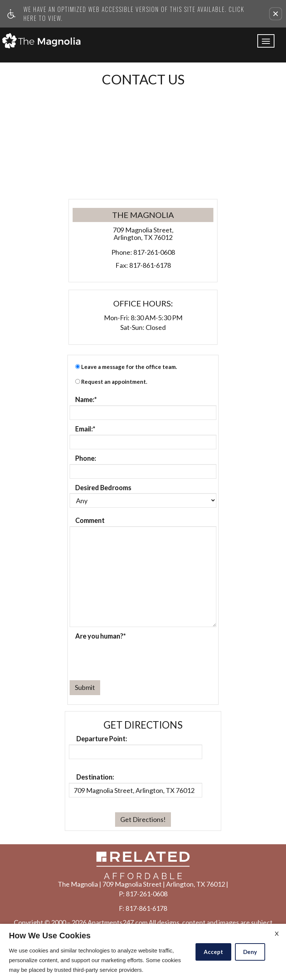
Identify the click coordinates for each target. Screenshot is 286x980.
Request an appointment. (114, 382)
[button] (276, 14)
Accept (213, 952)
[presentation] (126, 656)
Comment (90, 521)
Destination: (95, 777)
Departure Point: (102, 739)
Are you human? (101, 636)
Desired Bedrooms (103, 488)
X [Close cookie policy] (277, 933)
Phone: (86, 459)
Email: (85, 429)
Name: (86, 400)
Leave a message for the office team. (129, 367)
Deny (250, 952)
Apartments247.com (117, 923)
